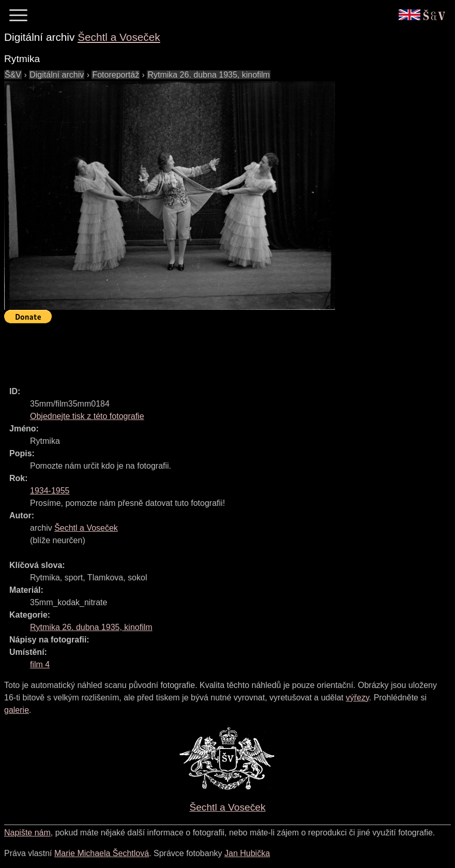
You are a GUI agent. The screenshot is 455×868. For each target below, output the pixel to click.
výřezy (358, 698)
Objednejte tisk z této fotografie (87, 416)
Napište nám (27, 833)
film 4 (40, 664)
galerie (17, 710)
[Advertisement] (192, 350)
